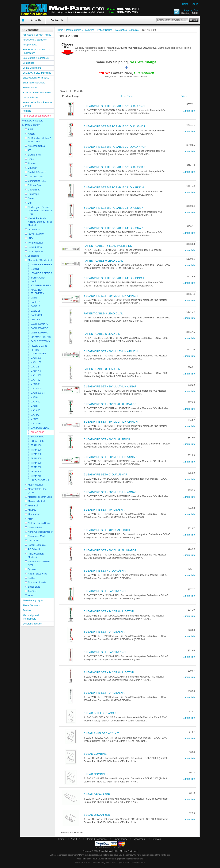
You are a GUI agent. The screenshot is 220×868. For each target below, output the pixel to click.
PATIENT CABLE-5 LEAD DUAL (103, 261)
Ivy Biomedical (35, 243)
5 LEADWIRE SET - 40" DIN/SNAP (105, 510)
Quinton (32, 569)
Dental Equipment (32, 68)
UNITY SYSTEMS (40, 480)
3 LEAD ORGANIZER (97, 815)
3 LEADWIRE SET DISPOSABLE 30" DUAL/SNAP (114, 167)
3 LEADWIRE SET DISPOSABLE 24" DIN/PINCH (114, 278)
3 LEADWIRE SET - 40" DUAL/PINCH (107, 530)
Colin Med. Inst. (36, 177)
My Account (139, 839)
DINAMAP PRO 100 (41, 337)
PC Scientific (34, 549)
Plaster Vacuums (31, 605)
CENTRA (35, 320)
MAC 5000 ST (38, 393)
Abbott (31, 134)
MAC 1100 (36, 362)
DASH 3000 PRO (39, 328)
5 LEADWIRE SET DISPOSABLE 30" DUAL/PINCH (115, 106)
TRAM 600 (36, 467)
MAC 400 (35, 380)
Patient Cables (33, 125)
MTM (30, 519)
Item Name (127, 96)
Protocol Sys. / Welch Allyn (39, 563)
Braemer (32, 168)
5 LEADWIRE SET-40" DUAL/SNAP (105, 474)
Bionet (31, 159)
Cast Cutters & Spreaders (36, 58)
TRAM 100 (36, 445)
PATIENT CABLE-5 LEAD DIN (102, 334)
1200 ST (35, 269)
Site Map (156, 839)
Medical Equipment (129, 851)
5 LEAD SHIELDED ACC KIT (101, 733)
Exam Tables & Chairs (34, 83)
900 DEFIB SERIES (41, 286)
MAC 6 (34, 397)
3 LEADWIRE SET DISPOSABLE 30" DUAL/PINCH (115, 147)
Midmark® (33, 506)
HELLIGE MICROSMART (38, 352)
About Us (36, 20)
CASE (34, 298)
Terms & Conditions (97, 839)
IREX (31, 238)
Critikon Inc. (34, 190)
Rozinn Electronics (37, 574)
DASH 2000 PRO (39, 324)
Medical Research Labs (40, 497)
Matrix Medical (35, 485)
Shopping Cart (191, 10)
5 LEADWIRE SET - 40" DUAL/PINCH (107, 439)
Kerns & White (35, 247)
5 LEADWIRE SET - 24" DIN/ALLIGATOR (109, 611)
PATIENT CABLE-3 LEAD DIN (102, 369)
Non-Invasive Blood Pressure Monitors (37, 104)
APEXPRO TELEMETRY (37, 292)
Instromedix (34, 230)
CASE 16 (35, 311)
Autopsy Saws (30, 45)
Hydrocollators (30, 88)
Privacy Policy (120, 839)
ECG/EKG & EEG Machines (37, 73)
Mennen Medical (36, 501)
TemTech (32, 591)
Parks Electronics (37, 545)
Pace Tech (33, 541)
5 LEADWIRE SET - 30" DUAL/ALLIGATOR (110, 404)
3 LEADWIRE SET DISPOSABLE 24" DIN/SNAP (113, 228)
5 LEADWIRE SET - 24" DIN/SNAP (105, 632)
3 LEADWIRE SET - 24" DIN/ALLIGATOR (109, 672)
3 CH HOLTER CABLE (38, 279)
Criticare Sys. (35, 185)
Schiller (32, 578)
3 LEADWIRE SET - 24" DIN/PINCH (105, 652)
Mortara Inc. (34, 514)
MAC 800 (35, 410)
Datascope (33, 194)
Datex (31, 198)
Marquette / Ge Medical (40, 260)
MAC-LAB (36, 424)
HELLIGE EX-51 (39, 346)
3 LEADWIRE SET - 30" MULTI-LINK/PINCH (111, 422)
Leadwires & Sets (34, 121)
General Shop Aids (32, 624)
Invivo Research (36, 234)
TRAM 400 (36, 459)
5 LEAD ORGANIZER (97, 794)
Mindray (32, 510)
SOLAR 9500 (37, 441)
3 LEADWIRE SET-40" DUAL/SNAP (105, 571)
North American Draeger (40, 532)
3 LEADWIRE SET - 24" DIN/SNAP (105, 693)
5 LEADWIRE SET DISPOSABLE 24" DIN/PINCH (114, 187)
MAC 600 (35, 402)
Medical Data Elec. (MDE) (37, 491)
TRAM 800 (36, 472)
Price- (184, 96)
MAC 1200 (36, 371)
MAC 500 (35, 384)
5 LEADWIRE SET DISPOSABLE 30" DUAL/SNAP (114, 126)
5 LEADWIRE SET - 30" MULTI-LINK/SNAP (110, 386)
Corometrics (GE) (37, 181)
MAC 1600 (36, 375)
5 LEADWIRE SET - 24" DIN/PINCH (105, 591)
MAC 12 (35, 367)
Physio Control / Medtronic (36, 555)
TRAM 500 (36, 463)
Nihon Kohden (35, 528)
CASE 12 (35, 302)
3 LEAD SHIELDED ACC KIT (101, 713)
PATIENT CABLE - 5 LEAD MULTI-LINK (108, 246)
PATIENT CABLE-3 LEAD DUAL (103, 313)
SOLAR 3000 (37, 432)
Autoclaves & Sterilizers (35, 40)
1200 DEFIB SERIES (41, 265)
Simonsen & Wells (37, 582)
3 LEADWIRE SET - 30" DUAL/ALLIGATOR (110, 550)
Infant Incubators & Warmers (37, 93)
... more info (189, 111)
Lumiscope (33, 256)
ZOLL (31, 596)
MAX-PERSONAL (40, 428)
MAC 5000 (36, 389)
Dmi (30, 203)
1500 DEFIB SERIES (41, 273)
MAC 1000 (36, 358)
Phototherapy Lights (33, 601)
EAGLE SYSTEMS (40, 341)
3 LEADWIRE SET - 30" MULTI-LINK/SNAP (110, 492)
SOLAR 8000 (37, 437)
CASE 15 (35, 306)
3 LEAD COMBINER (96, 754)
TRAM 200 (36, 450)
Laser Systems (35, 252)
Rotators (27, 610)
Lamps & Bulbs (30, 98)
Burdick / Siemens (37, 172)
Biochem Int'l (34, 155)
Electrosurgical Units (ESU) (36, 78)
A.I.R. (31, 129)
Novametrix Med (36, 536)
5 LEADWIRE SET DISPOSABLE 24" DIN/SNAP (113, 208)
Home (185, 4)
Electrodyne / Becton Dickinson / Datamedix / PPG (40, 211)
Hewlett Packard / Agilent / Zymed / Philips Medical (40, 222)
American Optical (37, 146)
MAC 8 (34, 406)
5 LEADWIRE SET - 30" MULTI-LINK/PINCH (111, 296)
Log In (195, 4)
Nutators (27, 111)
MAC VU (35, 419)
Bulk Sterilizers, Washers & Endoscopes (36, 51)
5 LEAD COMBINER (96, 774)
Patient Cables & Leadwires (37, 116)
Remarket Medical (107, 851)
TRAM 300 (36, 454)
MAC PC (35, 415)
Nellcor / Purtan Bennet (40, 523)
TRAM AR (36, 476)
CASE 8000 (37, 315)
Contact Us (57, 20)
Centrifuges (28, 63)
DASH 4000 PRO (39, 333)
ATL (30, 150)
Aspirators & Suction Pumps (37, 35)
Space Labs (34, 587)
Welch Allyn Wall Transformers (31, 617)
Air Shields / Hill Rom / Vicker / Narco (39, 140)
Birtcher (32, 163)
